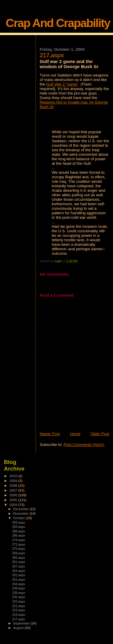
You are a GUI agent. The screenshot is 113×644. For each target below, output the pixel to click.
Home (75, 434)
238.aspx (19, 588)
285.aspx (19, 535)
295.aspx (19, 522)
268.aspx (19, 553)
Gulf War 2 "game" (62, 84)
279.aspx (19, 540)
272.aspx (19, 544)
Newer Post (50, 434)
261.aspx (19, 562)
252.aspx (19, 575)
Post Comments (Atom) (84, 445)
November (21, 513)
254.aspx (19, 571)
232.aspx (19, 597)
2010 (14, 476)
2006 (14, 495)
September (22, 623)
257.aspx (19, 566)
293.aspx (19, 527)
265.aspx (19, 558)
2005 (14, 500)
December (21, 509)
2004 (14, 505)
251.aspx (19, 579)
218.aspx (19, 615)
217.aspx (19, 619)
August (19, 628)
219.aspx (19, 610)
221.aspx (19, 606)
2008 (14, 485)
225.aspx (19, 601)
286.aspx (19, 531)
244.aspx (19, 584)
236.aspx (19, 593)
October (20, 518)
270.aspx (19, 549)
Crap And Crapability (58, 23)
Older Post (100, 434)
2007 (14, 490)
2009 (14, 481)
